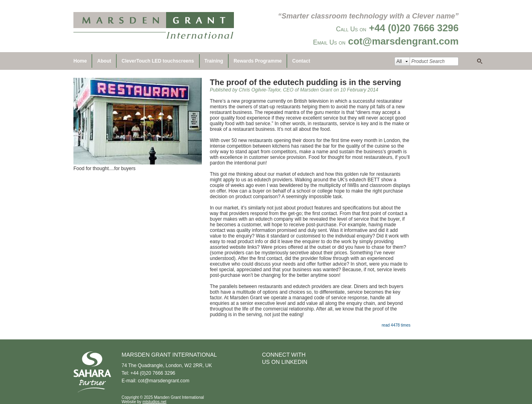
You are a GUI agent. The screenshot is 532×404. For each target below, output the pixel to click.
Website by (144, 402)
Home (80, 61)
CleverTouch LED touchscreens (158, 61)
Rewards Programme (258, 61)
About (104, 61)
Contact (301, 61)
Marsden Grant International (154, 26)
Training (214, 61)
